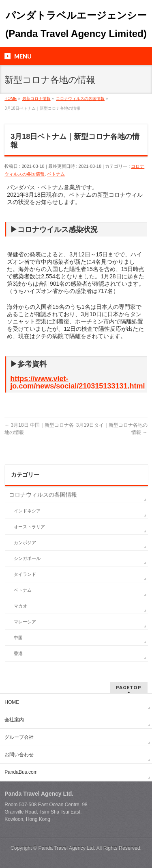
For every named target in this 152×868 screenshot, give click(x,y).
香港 (18, 653)
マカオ (20, 606)
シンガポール (27, 558)
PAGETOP (129, 687)
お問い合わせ (19, 755)
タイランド (25, 574)
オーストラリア (29, 527)
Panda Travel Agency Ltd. (67, 848)
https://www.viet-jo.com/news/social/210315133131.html (77, 382)
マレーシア (25, 622)
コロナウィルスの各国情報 (43, 495)
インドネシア (27, 511)
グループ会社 (19, 737)
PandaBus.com (21, 772)
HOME (12, 702)
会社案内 (14, 720)
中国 (18, 638)
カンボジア (25, 542)
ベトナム (56, 174)
